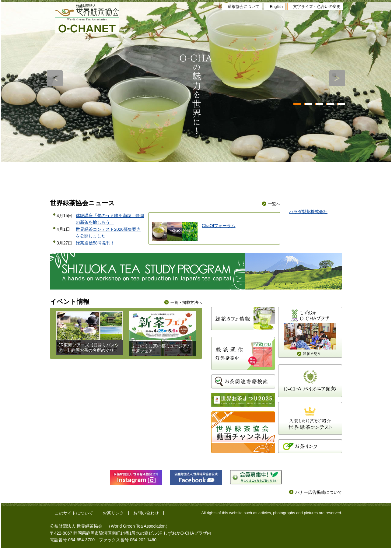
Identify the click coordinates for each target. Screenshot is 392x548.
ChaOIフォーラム (219, 226)
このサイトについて (74, 513)
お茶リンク (113, 513)
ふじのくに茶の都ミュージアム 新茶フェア (163, 348)
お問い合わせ (146, 513)
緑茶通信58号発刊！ (95, 243)
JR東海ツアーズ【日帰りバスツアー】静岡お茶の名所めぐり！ (89, 348)
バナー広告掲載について (319, 492)
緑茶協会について (243, 7)
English (276, 7)
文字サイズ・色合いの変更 (317, 7)
